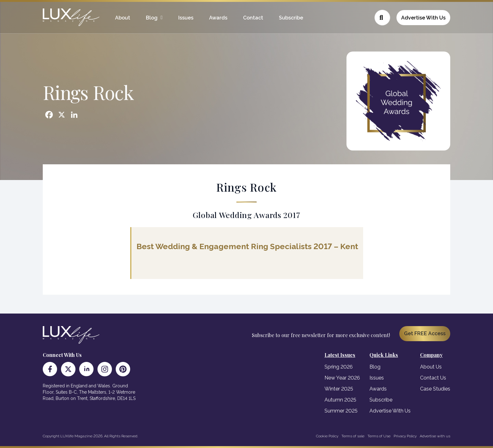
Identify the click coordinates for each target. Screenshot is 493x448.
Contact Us (433, 378)
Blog (152, 18)
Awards (218, 18)
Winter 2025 (339, 389)
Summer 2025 (341, 411)
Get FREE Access (425, 333)
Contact (253, 18)
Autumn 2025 (340, 400)
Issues (186, 18)
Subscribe (291, 18)
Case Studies (435, 389)
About (123, 18)
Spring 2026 (339, 367)
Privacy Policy (405, 436)
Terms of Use (379, 436)
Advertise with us (435, 436)
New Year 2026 (342, 378)
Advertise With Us (423, 18)
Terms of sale (353, 436)
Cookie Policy (327, 436)
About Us (431, 367)
